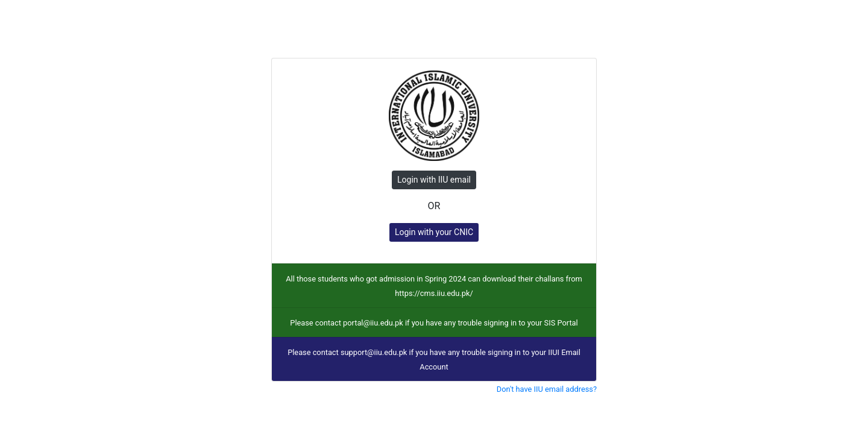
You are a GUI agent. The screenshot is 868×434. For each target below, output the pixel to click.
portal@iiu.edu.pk (373, 323)
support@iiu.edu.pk (374, 352)
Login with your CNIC (434, 232)
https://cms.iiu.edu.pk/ (434, 293)
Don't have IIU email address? (547, 389)
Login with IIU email (434, 180)
